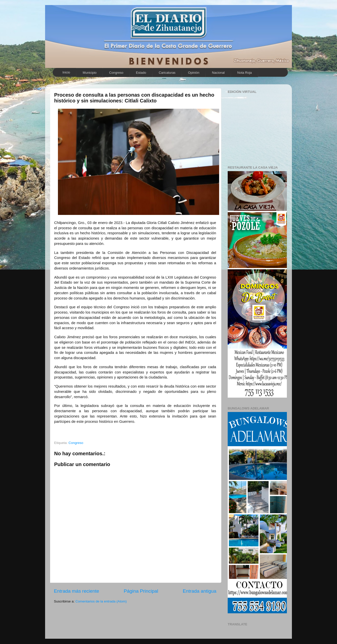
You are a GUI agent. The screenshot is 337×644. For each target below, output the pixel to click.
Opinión (194, 73)
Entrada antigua (200, 591)
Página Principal (141, 591)
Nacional (218, 73)
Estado (141, 73)
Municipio (90, 73)
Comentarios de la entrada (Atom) (101, 601)
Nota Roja (245, 73)
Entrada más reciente (77, 591)
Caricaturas (167, 73)
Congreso (116, 73)
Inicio (66, 72)
